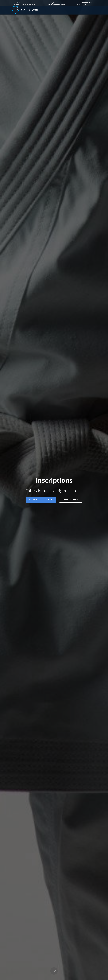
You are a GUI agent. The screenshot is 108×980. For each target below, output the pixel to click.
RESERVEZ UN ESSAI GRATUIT (41, 500)
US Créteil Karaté (30, 10)
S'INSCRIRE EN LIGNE (71, 500)
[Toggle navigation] (89, 9)
